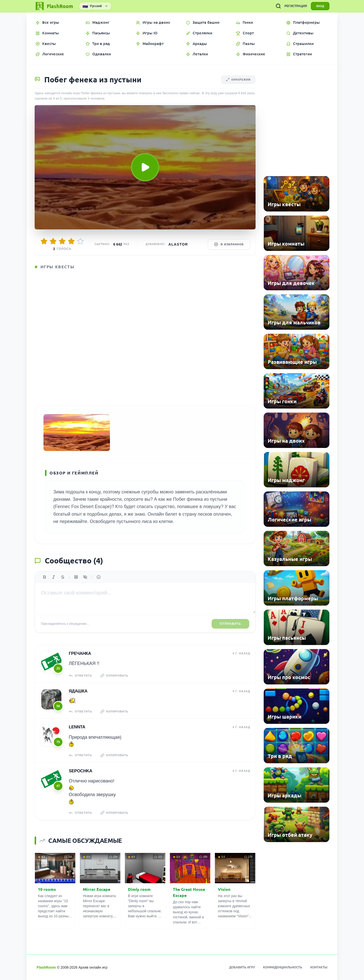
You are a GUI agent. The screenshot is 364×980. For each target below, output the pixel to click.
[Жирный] (44, 577)
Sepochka (81, 771)
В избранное (229, 244)
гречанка (80, 653)
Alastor (178, 244)
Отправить (230, 624)
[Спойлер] (85, 577)
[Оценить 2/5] (53, 241)
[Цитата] (76, 577)
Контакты (319, 967)
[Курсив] (54, 577)
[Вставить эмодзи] (99, 577)
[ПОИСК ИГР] (278, 6)
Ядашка (78, 691)
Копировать (114, 676)
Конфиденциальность (283, 967)
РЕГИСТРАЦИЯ (296, 6)
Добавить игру (242, 967)
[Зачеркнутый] (63, 577)
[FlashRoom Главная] (54, 6)
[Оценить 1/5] (44, 241)
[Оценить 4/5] (71, 241)
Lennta (77, 727)
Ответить (81, 676)
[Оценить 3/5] (62, 241)
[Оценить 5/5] (80, 241)
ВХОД (320, 6)
